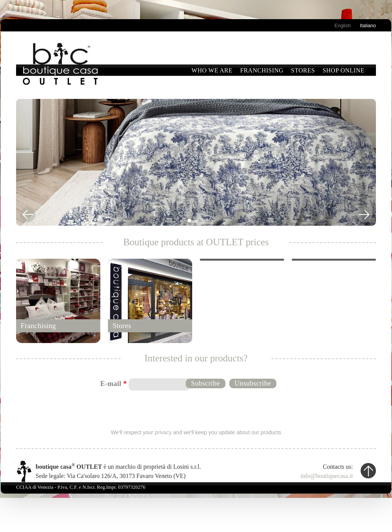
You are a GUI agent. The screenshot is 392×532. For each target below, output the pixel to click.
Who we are (212, 70)
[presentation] (196, 409)
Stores (303, 70)
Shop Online (344, 70)
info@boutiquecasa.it (327, 476)
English (343, 25)
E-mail (114, 384)
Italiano (368, 25)
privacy (163, 432)
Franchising (262, 70)
